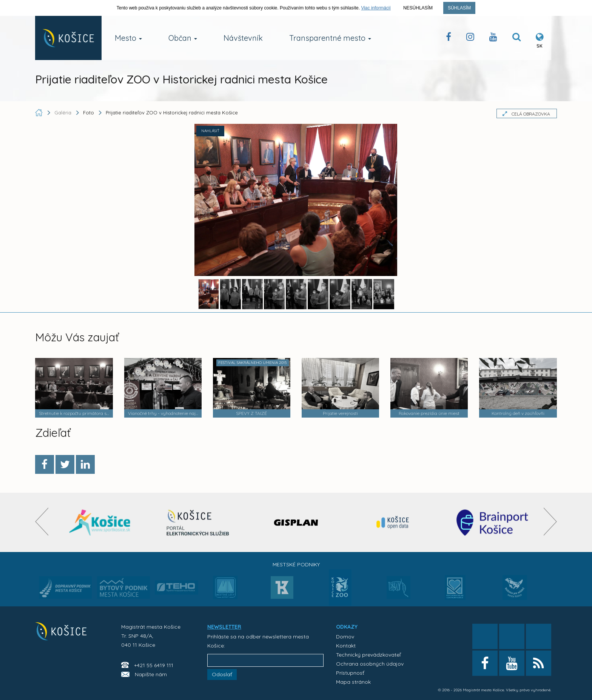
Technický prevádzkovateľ (368, 655)
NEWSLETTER (224, 627)
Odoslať (222, 674)
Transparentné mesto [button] (330, 38)
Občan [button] (183, 38)
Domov (345, 637)
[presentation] (42, 522)
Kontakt (346, 646)
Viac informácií (376, 8)
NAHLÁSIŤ (210, 131)
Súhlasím (459, 8)
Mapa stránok (353, 682)
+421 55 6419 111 (154, 665)
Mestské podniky (296, 564)
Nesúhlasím (418, 8)
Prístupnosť (350, 673)
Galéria (64, 113)
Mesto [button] (128, 38)
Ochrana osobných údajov (370, 664)
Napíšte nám (151, 674)
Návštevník (243, 38)
